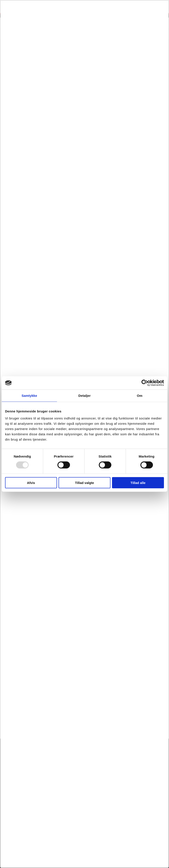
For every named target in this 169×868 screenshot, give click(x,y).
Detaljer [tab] (84, 396)
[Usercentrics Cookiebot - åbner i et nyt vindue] (145, 383)
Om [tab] (140, 396)
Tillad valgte (84, 483)
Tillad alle (138, 483)
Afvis (31, 483)
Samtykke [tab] (29, 396)
